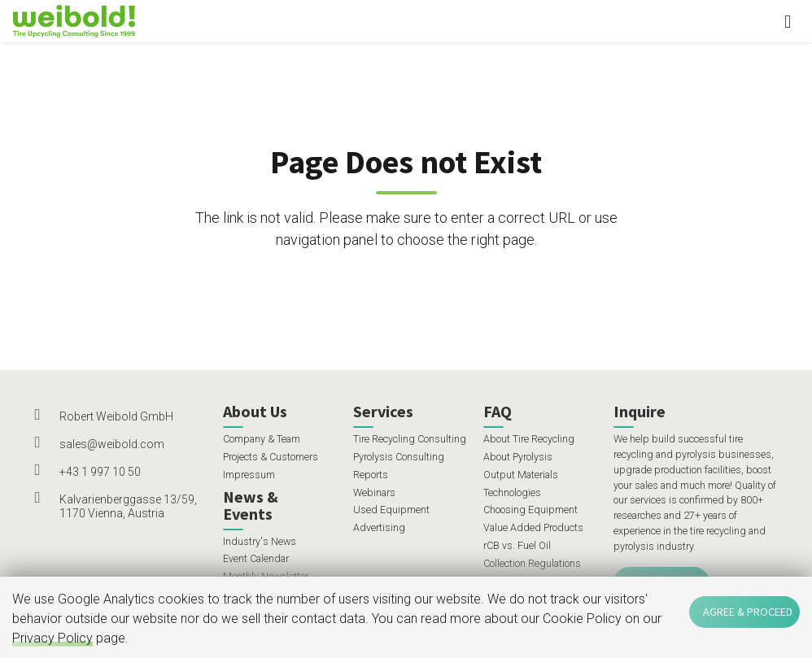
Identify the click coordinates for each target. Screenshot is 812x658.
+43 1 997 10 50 (100, 472)
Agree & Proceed (748, 612)
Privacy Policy (52, 638)
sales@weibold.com (112, 444)
